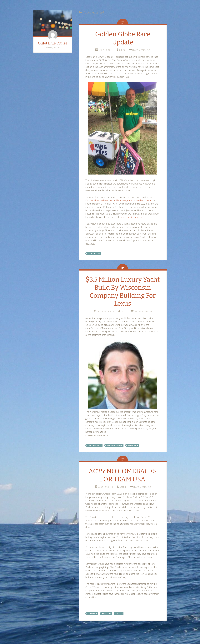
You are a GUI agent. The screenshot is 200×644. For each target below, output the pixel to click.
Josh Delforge (95, 445)
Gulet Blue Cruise (53, 43)
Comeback (92, 614)
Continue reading (97, 435)
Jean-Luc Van (94, 253)
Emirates (107, 614)
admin (123, 487)
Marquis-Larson (115, 445)
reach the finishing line (131, 217)
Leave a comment (141, 50)
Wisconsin (133, 445)
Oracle (119, 614)
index (122, 50)
